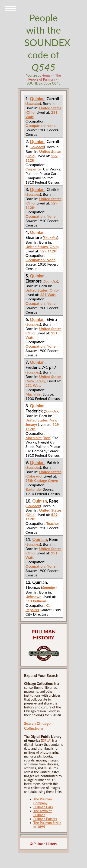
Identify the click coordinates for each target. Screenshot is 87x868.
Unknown (34, 596)
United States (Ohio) (42, 247)
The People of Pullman (45, 77)
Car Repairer (39, 607)
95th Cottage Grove (42, 480)
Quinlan (37, 99)
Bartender (34, 489)
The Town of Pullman (43, 813)
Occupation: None (41, 125)
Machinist (34, 394)
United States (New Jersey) (43, 379)
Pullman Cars (43, 807)
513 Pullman (36, 601)
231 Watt (48, 294)
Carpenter (34, 169)
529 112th (49, 251)
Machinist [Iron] (39, 438)
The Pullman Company (43, 801)
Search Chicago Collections (37, 726)
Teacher (53, 523)
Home (46, 75)
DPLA (46, 741)
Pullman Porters (45, 819)
